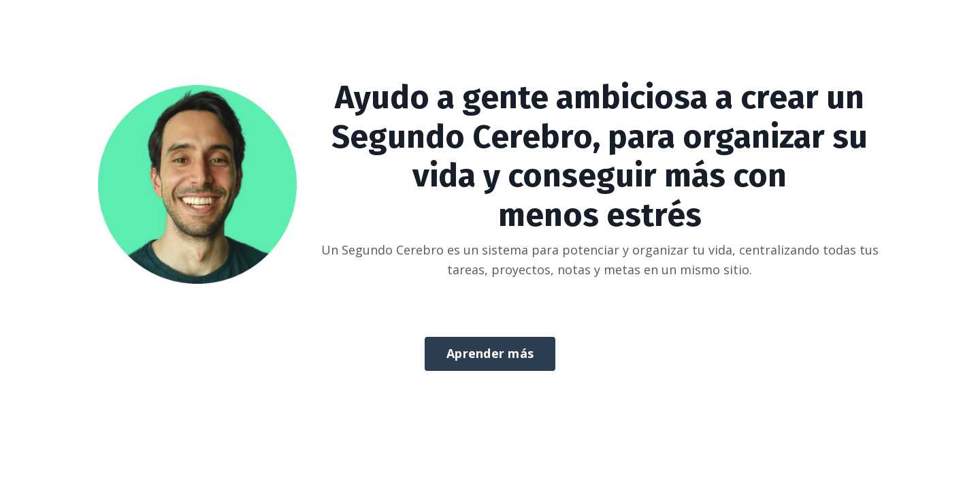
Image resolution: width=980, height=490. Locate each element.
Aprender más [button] (490, 353)
